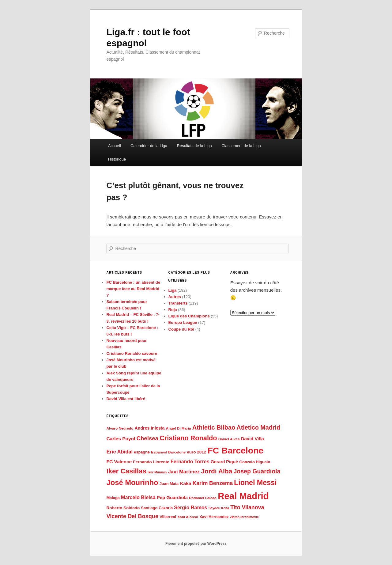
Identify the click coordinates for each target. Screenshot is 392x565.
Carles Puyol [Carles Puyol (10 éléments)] (121, 439)
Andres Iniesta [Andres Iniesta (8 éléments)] (149, 428)
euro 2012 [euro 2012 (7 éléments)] (196, 452)
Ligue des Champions (189, 316)
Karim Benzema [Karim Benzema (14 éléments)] (213, 483)
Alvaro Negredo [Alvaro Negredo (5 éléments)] (120, 428)
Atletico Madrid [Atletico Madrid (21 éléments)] (258, 427)
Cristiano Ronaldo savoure (132, 353)
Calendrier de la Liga (149, 146)
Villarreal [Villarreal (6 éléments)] (168, 517)
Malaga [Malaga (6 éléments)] (113, 498)
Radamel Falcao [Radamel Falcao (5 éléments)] (203, 498)
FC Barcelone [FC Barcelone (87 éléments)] (235, 450)
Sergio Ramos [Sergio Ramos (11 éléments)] (190, 507)
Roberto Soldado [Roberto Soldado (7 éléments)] (123, 508)
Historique (117, 159)
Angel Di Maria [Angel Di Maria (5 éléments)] (179, 428)
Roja (173, 310)
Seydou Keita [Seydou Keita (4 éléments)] (219, 508)
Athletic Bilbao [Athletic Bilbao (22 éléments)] (214, 427)
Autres (175, 297)
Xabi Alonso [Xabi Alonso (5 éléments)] (188, 517)
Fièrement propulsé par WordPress (196, 544)
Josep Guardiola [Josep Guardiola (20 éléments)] (257, 471)
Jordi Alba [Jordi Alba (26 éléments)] (217, 471)
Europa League (183, 322)
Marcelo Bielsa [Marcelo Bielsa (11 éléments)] (138, 497)
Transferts (178, 303)
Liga (173, 290)
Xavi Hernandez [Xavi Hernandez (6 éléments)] (214, 517)
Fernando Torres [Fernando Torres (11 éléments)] (190, 461)
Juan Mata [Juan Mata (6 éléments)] (169, 484)
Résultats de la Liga (194, 146)
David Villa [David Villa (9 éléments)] (253, 439)
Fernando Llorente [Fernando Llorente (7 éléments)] (151, 462)
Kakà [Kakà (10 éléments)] (185, 483)
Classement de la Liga (241, 146)
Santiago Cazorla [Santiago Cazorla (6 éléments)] (157, 508)
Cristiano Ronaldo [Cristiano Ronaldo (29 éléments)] (188, 438)
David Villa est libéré (126, 399)
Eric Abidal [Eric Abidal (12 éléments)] (119, 452)
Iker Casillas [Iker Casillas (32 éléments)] (126, 471)
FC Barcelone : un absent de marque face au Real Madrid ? (133, 289)
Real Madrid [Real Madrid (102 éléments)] (243, 496)
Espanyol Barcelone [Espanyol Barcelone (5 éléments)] (168, 452)
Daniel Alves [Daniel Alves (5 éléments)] (229, 439)
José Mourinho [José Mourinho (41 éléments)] (132, 482)
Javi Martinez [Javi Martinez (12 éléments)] (184, 472)
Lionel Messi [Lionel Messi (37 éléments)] (255, 483)
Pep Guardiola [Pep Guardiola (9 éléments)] (172, 497)
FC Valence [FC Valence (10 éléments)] (119, 462)
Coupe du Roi (181, 329)
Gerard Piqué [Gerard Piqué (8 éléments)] (224, 462)
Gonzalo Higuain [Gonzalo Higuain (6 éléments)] (255, 462)
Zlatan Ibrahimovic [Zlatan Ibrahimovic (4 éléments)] (244, 517)
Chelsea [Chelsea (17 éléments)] (147, 438)
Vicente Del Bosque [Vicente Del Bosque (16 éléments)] (132, 516)
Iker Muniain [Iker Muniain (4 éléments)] (157, 472)
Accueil (115, 146)
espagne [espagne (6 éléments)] (142, 452)
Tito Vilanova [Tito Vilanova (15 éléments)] (247, 507)
